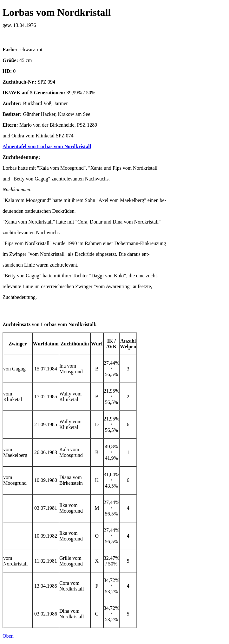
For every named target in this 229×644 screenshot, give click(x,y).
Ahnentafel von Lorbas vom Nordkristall (47, 146)
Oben (8, 636)
